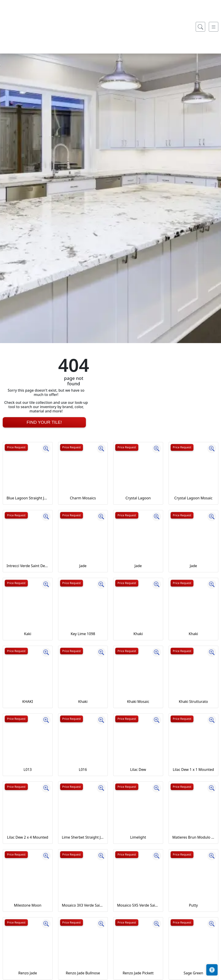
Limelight (138, 837)
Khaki (138, 634)
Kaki (28, 634)
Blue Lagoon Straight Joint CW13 (28, 498)
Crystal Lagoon (138, 498)
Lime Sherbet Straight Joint (83, 837)
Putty (193, 905)
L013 (28, 769)
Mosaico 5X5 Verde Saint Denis (138, 905)
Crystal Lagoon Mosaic (193, 498)
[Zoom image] (46, 449)
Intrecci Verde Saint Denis (28, 566)
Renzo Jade (28, 973)
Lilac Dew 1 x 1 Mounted (193, 769)
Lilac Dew (138, 769)
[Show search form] (200, 108)
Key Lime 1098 (83, 634)
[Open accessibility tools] (212, 970)
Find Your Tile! (44, 422)
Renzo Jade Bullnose (83, 973)
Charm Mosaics (83, 498)
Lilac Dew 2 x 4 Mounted (28, 837)
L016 (83, 769)
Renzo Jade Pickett (138, 973)
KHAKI (28, 702)
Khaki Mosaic (138, 702)
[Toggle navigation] (214, 108)
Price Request (16, 447)
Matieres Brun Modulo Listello (194, 837)
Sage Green (193, 973)
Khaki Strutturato (193, 702)
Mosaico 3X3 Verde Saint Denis (83, 905)
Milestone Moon (28, 905)
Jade (83, 566)
